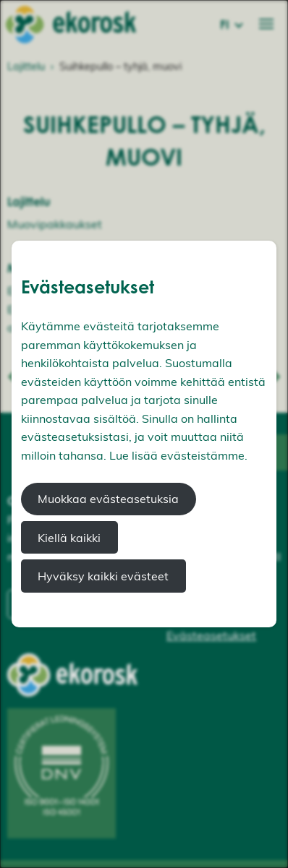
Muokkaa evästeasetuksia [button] (108, 499)
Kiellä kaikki (69, 538)
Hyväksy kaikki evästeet (103, 576)
